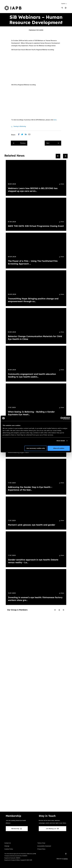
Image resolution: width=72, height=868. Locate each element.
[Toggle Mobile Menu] (66, 8)
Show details (61, 441)
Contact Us (8, 843)
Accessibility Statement (44, 846)
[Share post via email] (30, 135)
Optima (65, 859)
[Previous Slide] (58, 156)
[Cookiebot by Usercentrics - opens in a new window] (62, 418)
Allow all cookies (59, 448)
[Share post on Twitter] (23, 135)
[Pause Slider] (59, 610)
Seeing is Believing (20, 126)
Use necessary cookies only (36, 448)
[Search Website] (62, 8)
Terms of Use (41, 843)
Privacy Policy (41, 849)
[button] (64, 4)
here (55, 120)
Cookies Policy (9, 849)
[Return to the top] (66, 854)
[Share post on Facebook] (20, 135)
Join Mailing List (52, 829)
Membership (17, 829)
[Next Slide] (65, 156)
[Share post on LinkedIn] (27, 135)
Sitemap (7, 846)
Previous (19, 143)
